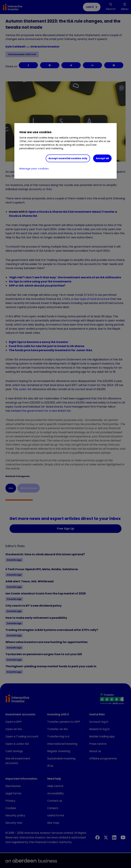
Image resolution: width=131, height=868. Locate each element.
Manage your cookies (34, 168)
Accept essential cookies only (68, 158)
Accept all (102, 158)
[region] (65, 151)
